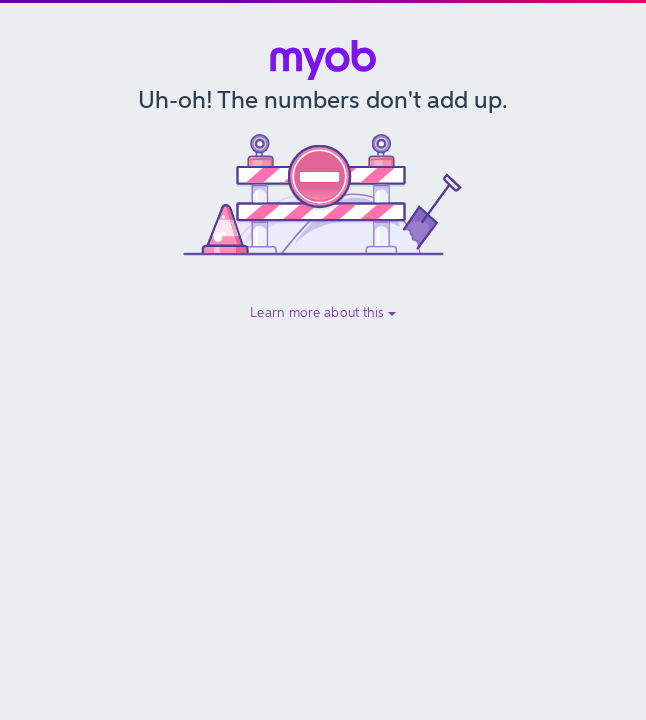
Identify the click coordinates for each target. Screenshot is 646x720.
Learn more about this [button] (323, 312)
